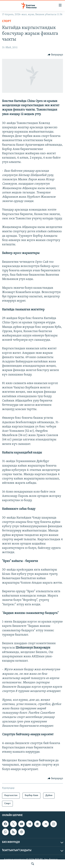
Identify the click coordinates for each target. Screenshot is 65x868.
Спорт (7, 21)
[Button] (55, 55)
